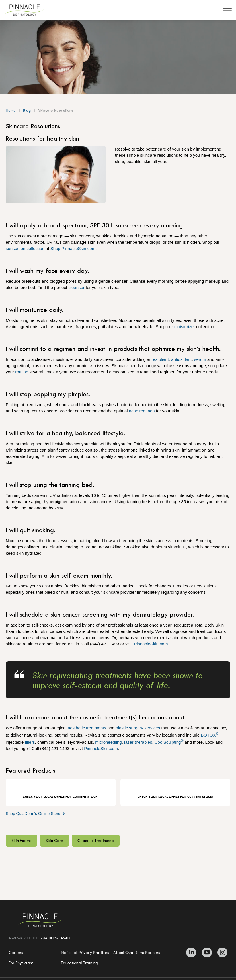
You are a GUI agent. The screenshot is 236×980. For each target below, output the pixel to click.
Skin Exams (21, 840)
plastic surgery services (138, 728)
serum (200, 359)
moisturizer (185, 327)
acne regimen (142, 411)
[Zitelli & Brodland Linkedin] (193, 952)
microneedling (108, 742)
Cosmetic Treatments (96, 840)
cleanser (76, 287)
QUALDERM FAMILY (55, 938)
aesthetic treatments (87, 728)
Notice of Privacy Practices (85, 952)
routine (22, 372)
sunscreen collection (25, 248)
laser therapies (138, 742)
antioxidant (181, 359)
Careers (16, 952)
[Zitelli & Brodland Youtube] (207, 952)
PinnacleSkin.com (151, 644)
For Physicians (21, 963)
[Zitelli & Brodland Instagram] (221, 952)
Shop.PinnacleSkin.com (73, 248)
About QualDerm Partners (137, 952)
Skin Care (54, 840)
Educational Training (79, 963)
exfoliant (161, 359)
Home (11, 110)
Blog (27, 110)
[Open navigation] (227, 10)
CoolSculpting (169, 742)
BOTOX (209, 735)
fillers (30, 742)
